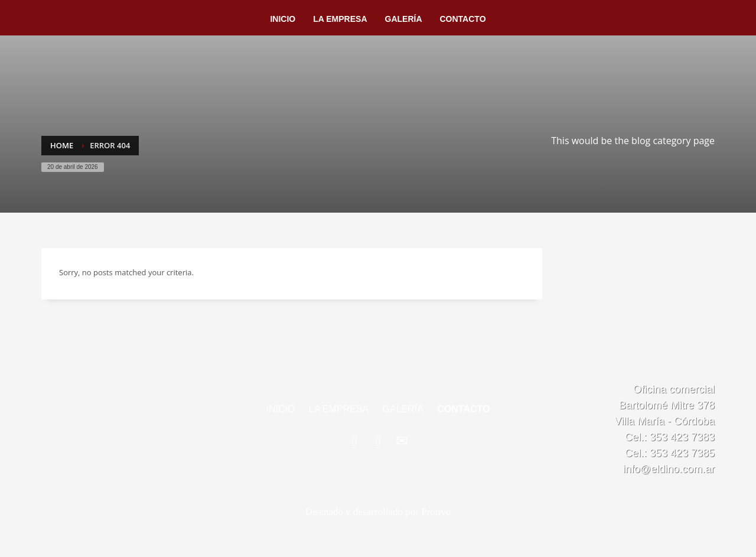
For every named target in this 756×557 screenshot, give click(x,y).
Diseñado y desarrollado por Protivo (378, 512)
